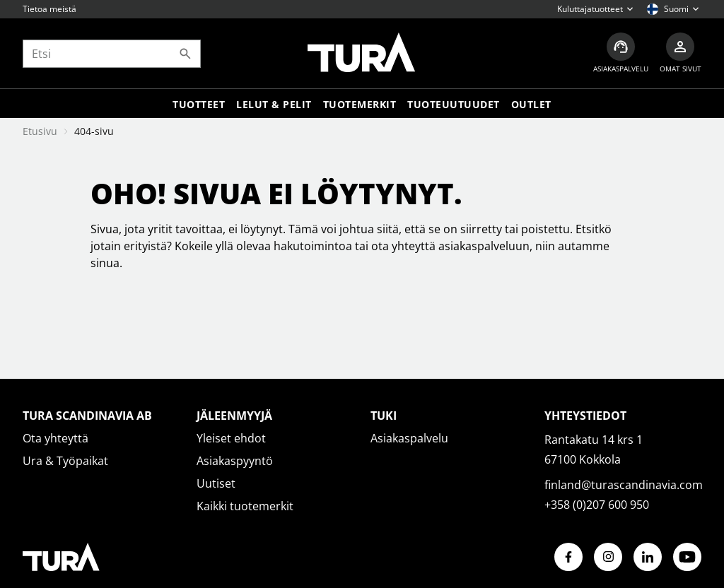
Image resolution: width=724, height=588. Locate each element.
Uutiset (216, 483)
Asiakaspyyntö (235, 461)
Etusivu (40, 131)
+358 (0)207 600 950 (597, 505)
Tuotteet (199, 104)
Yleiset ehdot (231, 438)
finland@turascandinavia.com (624, 485)
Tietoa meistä (49, 9)
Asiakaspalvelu (409, 438)
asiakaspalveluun (484, 246)
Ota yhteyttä (56, 438)
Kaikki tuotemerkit (245, 506)
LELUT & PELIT (274, 104)
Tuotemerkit (360, 104)
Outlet (531, 104)
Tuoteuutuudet (454, 104)
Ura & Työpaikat (65, 461)
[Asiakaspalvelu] (621, 53)
